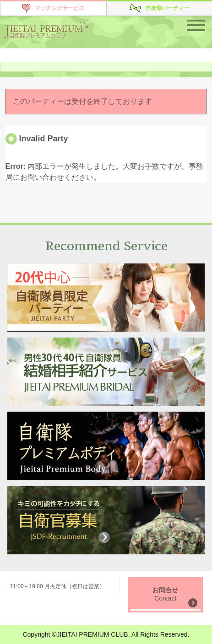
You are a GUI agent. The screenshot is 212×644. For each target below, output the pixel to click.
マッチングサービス (60, 8)
